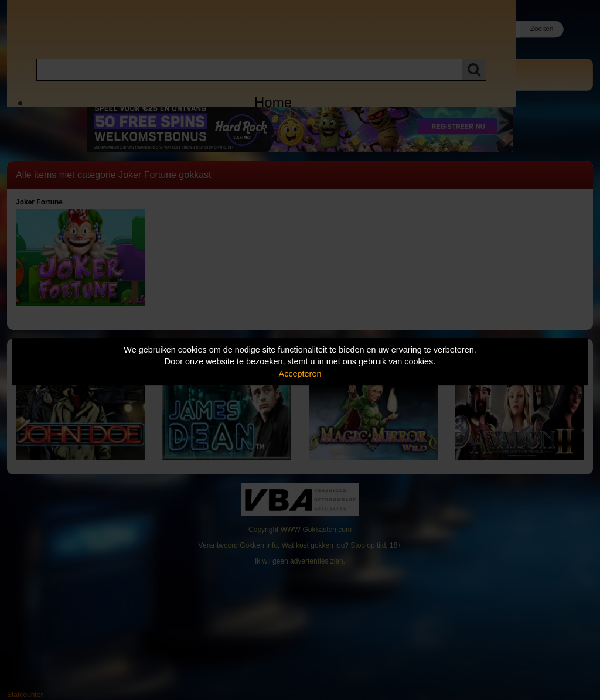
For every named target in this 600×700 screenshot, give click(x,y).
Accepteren (300, 374)
